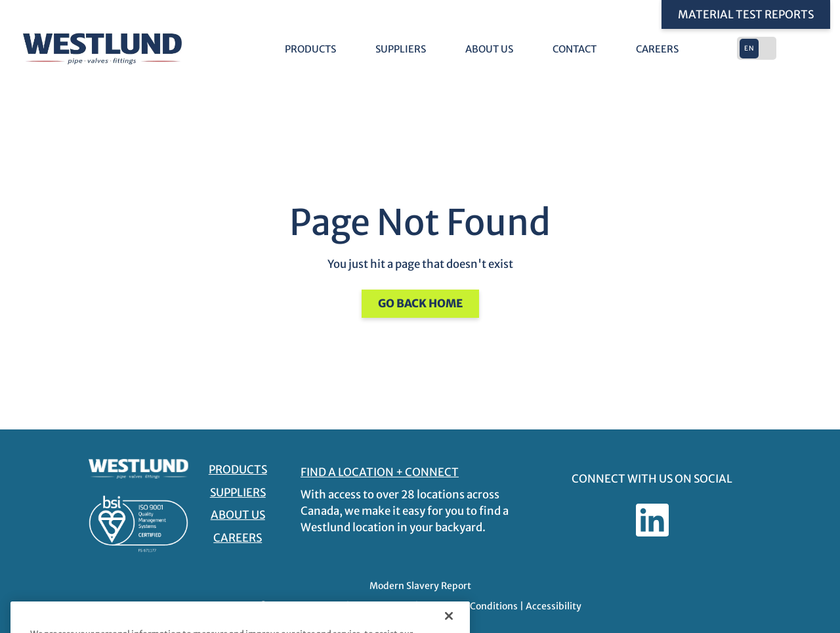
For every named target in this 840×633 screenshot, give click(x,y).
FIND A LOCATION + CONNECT (380, 472)
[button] (758, 48)
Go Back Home (420, 303)
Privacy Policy (382, 606)
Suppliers (401, 49)
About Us (489, 49)
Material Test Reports (746, 14)
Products (310, 49)
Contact (575, 49)
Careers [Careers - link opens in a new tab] (657, 49)
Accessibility (554, 606)
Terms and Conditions (469, 606)
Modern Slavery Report (420, 586)
